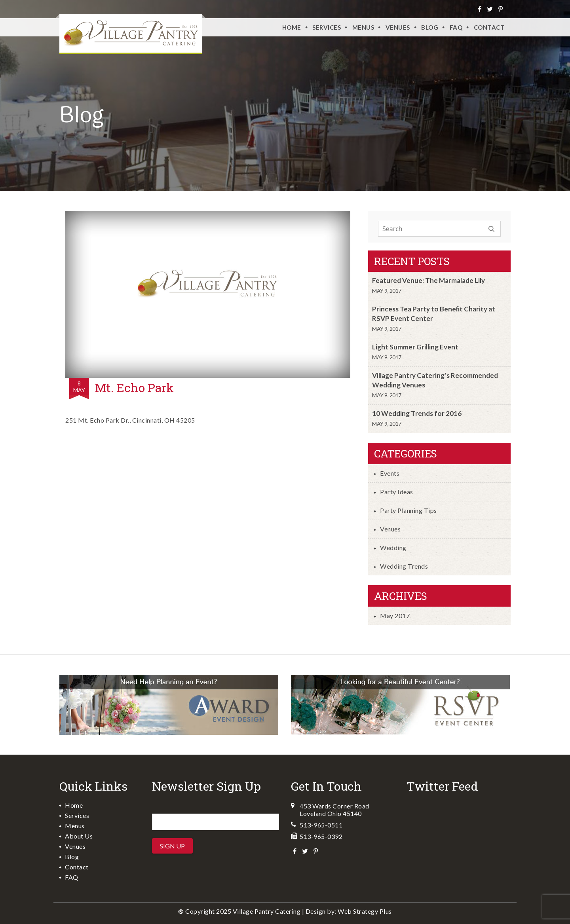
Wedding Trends (404, 566)
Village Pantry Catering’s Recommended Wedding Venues (435, 380)
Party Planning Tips (408, 510)
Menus (363, 27)
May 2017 (395, 616)
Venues (390, 529)
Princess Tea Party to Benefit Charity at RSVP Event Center (434, 314)
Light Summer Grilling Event (415, 347)
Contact (489, 27)
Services (327, 27)
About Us (79, 836)
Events (390, 473)
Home (292, 27)
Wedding (393, 547)
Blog (430, 27)
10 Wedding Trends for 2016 (417, 413)
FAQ (456, 27)
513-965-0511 (321, 825)
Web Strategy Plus (365, 911)
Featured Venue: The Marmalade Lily (428, 280)
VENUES (398, 27)
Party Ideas (397, 492)
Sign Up (172, 846)
